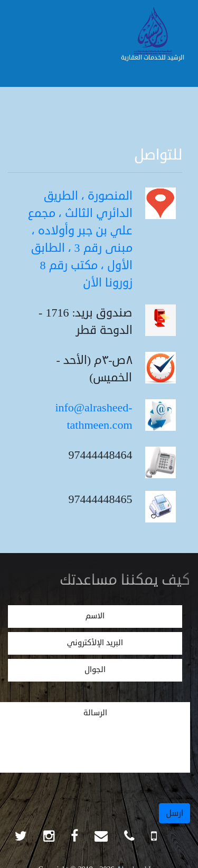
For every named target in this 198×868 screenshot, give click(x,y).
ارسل (175, 813)
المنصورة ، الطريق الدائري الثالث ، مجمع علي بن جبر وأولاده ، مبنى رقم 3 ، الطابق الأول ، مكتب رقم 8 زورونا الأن (80, 239)
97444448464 (101, 455)
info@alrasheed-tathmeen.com (93, 416)
